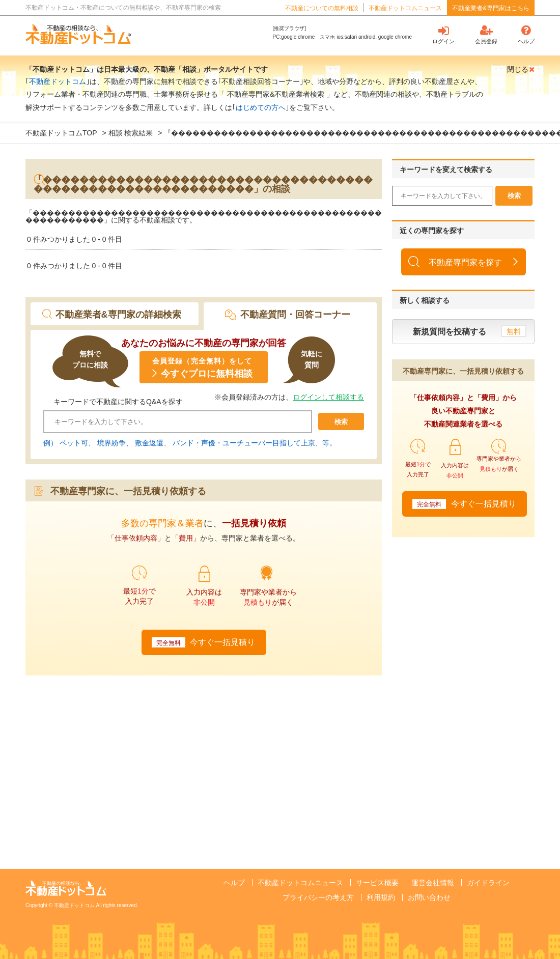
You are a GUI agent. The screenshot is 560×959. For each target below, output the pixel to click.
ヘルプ (234, 883)
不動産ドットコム (58, 81)
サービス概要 (377, 883)
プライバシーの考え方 (318, 897)
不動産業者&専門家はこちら (491, 8)
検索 (341, 422)
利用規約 (381, 897)
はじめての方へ (261, 107)
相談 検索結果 (131, 133)
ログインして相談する (328, 397)
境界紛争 (111, 443)
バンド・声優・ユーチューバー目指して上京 (244, 443)
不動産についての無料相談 (322, 8)
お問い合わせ (429, 897)
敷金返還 (149, 443)
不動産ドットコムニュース (405, 8)
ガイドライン (488, 883)
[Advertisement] (112, 757)
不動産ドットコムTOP (61, 133)
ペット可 (74, 443)
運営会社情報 (433, 883)
